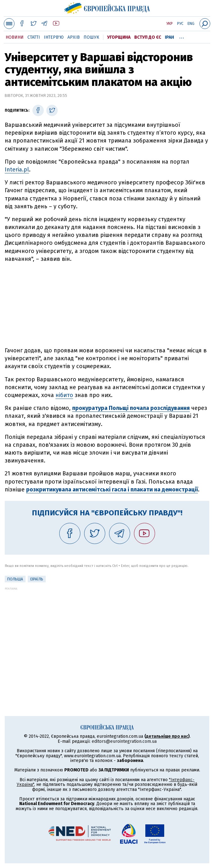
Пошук (91, 37)
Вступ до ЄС (148, 37)
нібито (64, 395)
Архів (74, 37)
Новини (15, 37)
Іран (169, 37)
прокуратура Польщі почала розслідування (131, 408)
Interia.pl (17, 170)
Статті (34, 37)
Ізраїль (37, 579)
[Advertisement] (107, 305)
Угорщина (119, 37)
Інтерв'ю (54, 37)
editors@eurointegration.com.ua (124, 741)
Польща (15, 579)
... (182, 36)
